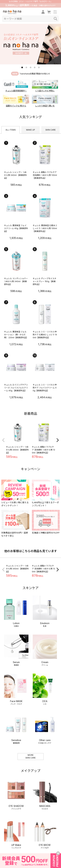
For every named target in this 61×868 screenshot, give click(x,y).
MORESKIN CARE (30, 727)
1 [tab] (22, 67)
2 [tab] (26, 67)
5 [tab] (39, 67)
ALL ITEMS (11, 130)
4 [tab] (35, 67)
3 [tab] (31, 67)
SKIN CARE (51, 130)
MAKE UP (31, 130)
